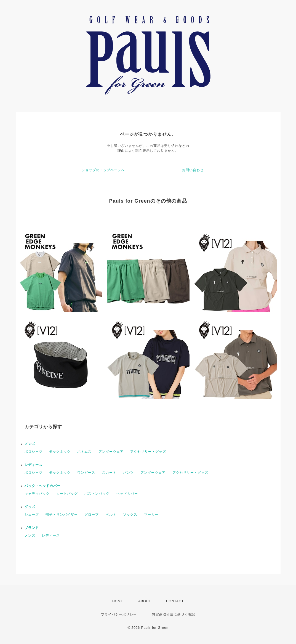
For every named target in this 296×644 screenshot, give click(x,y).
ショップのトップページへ (103, 170)
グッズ (30, 507)
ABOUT (145, 601)
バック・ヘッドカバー (42, 486)
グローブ (92, 515)
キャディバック (37, 494)
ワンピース (86, 473)
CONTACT (175, 601)
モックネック (60, 452)
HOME (118, 601)
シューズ (32, 515)
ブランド (32, 528)
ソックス (130, 515)
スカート (109, 473)
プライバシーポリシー (119, 614)
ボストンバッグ (97, 494)
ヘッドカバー (127, 494)
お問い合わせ (193, 170)
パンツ (128, 473)
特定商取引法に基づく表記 (174, 614)
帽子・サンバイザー (62, 515)
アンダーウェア (111, 452)
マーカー (151, 515)
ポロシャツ (34, 452)
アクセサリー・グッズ (148, 452)
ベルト (111, 515)
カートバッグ (67, 494)
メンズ (30, 444)
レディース (34, 465)
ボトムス (84, 452)
